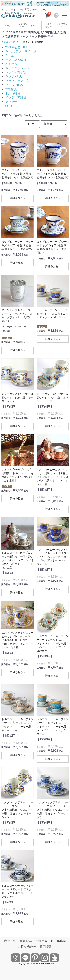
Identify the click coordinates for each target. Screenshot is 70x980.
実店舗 (61, 941)
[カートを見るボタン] (47, 15)
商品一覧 (10, 941)
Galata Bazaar (33, 964)
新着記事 (26, 941)
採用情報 (46, 947)
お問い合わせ (27, 947)
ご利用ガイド (44, 941)
